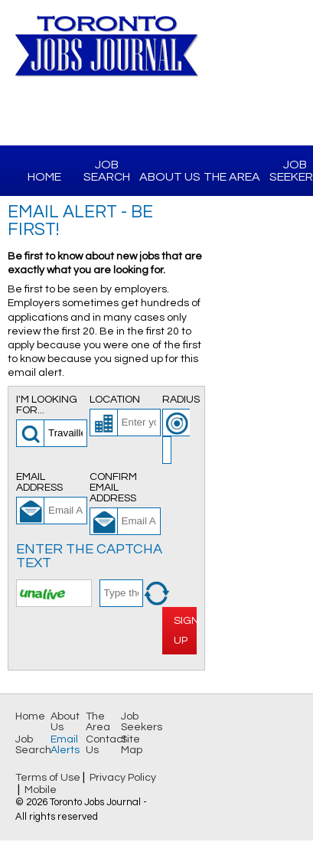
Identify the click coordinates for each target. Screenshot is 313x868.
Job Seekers (142, 722)
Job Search (107, 171)
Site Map (132, 745)
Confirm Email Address (113, 488)
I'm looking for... (47, 405)
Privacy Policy (123, 778)
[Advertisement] (259, 295)
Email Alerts (65, 745)
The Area (232, 177)
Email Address (39, 482)
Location (115, 400)
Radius (179, 400)
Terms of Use (48, 778)
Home (44, 177)
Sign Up (185, 630)
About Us (170, 177)
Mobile (41, 790)
